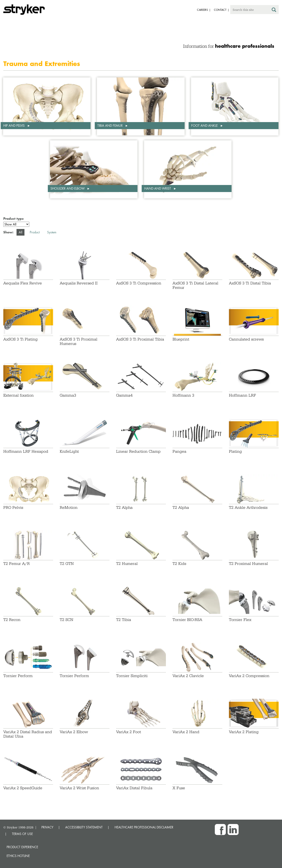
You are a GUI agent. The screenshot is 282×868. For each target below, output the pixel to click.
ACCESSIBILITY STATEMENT (84, 827)
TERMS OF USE (22, 834)
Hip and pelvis (14, 125)
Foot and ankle (205, 125)
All (20, 232)
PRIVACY (47, 827)
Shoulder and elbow (68, 188)
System (52, 232)
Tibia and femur (110, 125)
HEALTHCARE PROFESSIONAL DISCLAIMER (144, 827)
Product (35, 232)
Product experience (22, 847)
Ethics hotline (18, 856)
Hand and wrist (158, 188)
